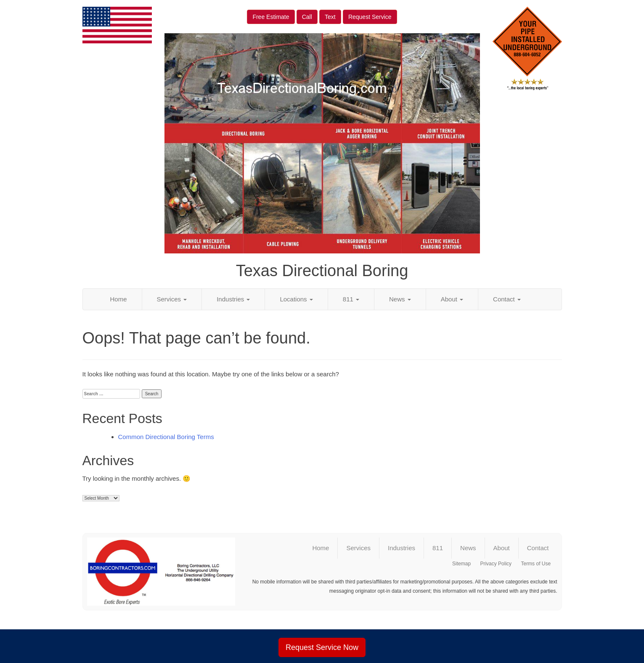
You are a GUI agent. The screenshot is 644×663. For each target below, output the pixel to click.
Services (172, 299)
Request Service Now (322, 647)
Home (119, 299)
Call (307, 17)
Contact (507, 299)
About (452, 299)
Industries (233, 299)
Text (330, 17)
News (400, 299)
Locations (296, 299)
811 (351, 299)
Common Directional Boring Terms (166, 437)
